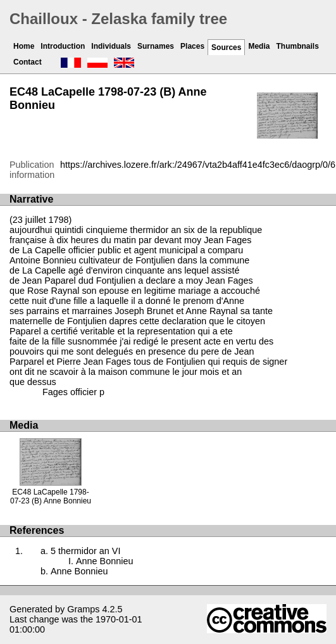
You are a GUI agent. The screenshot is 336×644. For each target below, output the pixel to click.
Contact (28, 62)
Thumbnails (297, 46)
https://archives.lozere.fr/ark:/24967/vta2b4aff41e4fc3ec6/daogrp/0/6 (198, 165)
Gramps (83, 609)
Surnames (156, 46)
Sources (226, 47)
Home (24, 46)
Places (192, 46)
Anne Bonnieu (104, 561)
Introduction (63, 46)
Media (259, 46)
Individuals (111, 46)
